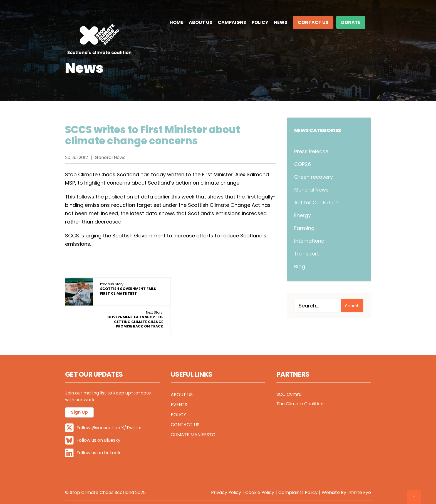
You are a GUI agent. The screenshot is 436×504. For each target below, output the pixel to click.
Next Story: (240, 291)
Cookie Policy (260, 478)
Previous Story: (128, 289)
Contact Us (313, 22)
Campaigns (232, 22)
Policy (260, 22)
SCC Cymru (289, 380)
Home (176, 22)
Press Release (311, 151)
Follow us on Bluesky (93, 426)
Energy (303, 215)
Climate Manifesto (193, 420)
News (281, 22)
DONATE (351, 22)
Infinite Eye (359, 478)
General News (311, 190)
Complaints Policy (298, 478)
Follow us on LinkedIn (93, 438)
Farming (304, 228)
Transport (307, 254)
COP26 (303, 164)
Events (179, 390)
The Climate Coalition (300, 389)
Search (352, 306)
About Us (200, 22)
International (310, 241)
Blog (300, 266)
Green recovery (314, 177)
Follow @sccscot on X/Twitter (104, 413)
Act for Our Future (316, 203)
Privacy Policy (226, 478)
